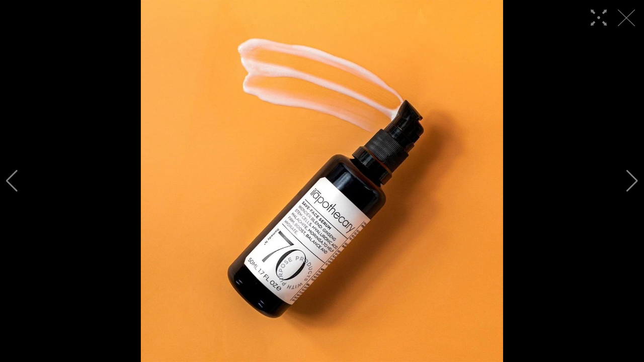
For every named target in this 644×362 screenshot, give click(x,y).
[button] (12, 181)
